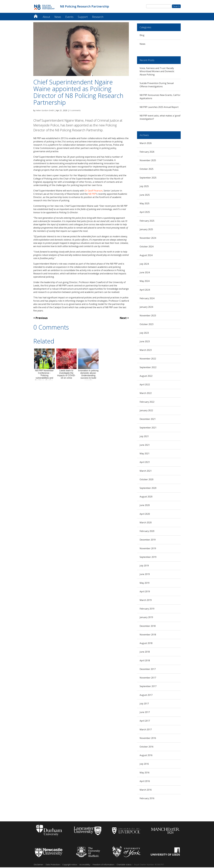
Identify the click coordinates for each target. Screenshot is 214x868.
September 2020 (148, 489)
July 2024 (144, 265)
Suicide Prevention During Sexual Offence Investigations (157, 86)
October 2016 (147, 747)
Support (83, 18)
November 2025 (148, 161)
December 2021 (148, 420)
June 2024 (145, 273)
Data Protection (53, 865)
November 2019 (148, 549)
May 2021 (145, 454)
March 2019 (146, 601)
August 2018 (146, 644)
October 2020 (147, 480)
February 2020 (147, 532)
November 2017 (148, 678)
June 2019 (145, 575)
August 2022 (146, 377)
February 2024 (147, 299)
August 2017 (146, 696)
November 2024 (148, 239)
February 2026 (147, 152)
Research (98, 18)
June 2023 (145, 342)
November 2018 (148, 635)
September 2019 (148, 558)
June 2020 (145, 506)
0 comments (75, 111)
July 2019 (144, 566)
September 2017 (148, 687)
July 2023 (144, 334)
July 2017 (144, 704)
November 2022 (148, 359)
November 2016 (148, 739)
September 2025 (148, 178)
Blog (142, 36)
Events (69, 18)
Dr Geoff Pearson (94, 191)
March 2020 (146, 523)
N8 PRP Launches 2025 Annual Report (159, 108)
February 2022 (147, 403)
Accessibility (85, 865)
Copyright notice (70, 865)
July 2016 (144, 765)
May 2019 (145, 584)
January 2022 (146, 411)
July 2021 (144, 437)
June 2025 (145, 196)
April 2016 (145, 782)
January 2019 (146, 618)
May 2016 (145, 773)
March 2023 (146, 351)
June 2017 (145, 713)
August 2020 (146, 497)
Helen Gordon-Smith (45, 111)
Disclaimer (38, 865)
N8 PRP (92, 195)
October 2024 (147, 247)
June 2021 (145, 446)
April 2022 (145, 385)
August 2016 (146, 756)
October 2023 (147, 325)
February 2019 (147, 609)
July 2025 (144, 187)
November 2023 (148, 316)
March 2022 (146, 394)
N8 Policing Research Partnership (36, 16)
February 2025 (147, 221)
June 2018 (145, 653)
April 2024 (145, 290)
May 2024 (145, 282)
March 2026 (146, 144)
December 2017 (148, 670)
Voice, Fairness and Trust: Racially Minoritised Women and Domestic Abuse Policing (157, 72)
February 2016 (147, 799)
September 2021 (148, 428)
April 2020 (145, 515)
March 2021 (146, 471)
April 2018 (145, 661)
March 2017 (146, 730)
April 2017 (145, 722)
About (46, 18)
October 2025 (147, 170)
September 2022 (148, 368)
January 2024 (146, 308)
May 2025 (145, 204)
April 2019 (145, 592)
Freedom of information (103, 865)
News (58, 18)
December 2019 (148, 540)
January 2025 (146, 230)
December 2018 (148, 627)
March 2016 (146, 791)
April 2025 (145, 213)
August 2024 (146, 256)
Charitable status (124, 865)
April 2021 (145, 463)
